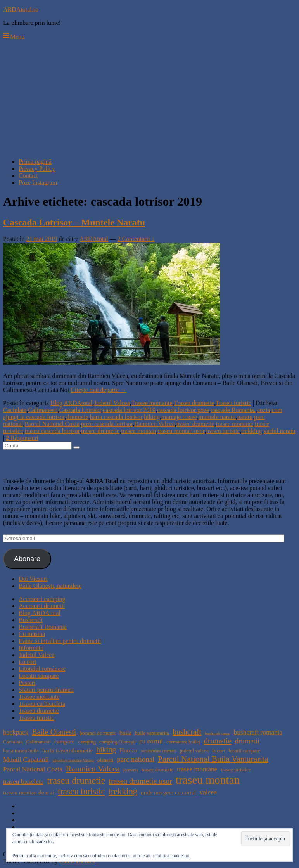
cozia (264, 410)
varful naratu (279, 431)
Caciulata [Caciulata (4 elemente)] (13, 742)
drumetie (77, 417)
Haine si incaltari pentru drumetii (60, 641)
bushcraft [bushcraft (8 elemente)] (187, 732)
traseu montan (138, 431)
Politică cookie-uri (172, 856)
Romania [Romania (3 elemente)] (131, 770)
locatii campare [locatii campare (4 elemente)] (244, 751)
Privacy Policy (37, 169)
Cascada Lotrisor (80, 410)
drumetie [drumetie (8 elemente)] (218, 741)
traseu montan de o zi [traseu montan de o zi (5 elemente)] (29, 792)
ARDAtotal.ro (21, 10)
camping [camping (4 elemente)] (87, 742)
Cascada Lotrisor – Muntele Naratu (74, 222)
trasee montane (235, 424)
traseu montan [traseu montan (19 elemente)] (208, 780)
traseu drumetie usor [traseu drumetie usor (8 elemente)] (141, 781)
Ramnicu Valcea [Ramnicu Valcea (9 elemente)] (93, 769)
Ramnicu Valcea (154, 424)
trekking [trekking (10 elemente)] (123, 791)
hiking (152, 417)
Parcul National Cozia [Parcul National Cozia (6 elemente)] (33, 769)
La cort (28, 662)
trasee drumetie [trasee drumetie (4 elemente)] (157, 770)
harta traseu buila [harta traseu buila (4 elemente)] (21, 751)
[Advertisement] (149, 98)
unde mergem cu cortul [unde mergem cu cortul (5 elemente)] (169, 792)
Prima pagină (35, 162)
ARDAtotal (94, 239)
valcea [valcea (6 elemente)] (208, 792)
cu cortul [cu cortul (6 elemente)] (151, 741)
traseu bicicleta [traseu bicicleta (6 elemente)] (23, 782)
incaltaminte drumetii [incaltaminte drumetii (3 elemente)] (158, 751)
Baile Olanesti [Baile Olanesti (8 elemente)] (54, 732)
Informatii (31, 648)
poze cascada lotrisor (107, 424)
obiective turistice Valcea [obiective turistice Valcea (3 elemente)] (73, 760)
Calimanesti (43, 410)
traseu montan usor (181, 431)
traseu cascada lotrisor (52, 431)
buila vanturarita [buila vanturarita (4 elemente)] (152, 733)
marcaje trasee (179, 417)
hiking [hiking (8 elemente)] (106, 750)
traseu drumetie (100, 431)
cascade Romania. (233, 410)
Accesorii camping (42, 599)
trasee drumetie (195, 424)
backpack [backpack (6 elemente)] (16, 732)
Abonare (27, 559)
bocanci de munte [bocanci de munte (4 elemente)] (98, 733)
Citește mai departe (99, 390)
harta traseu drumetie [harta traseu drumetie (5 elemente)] (67, 750)
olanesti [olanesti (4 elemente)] (105, 760)
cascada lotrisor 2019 (129, 410)
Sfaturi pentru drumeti (46, 690)
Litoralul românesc (42, 669)
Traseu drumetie (194, 403)
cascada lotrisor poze (183, 410)
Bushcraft (31, 620)
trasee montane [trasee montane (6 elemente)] (197, 769)
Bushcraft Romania (43, 627)
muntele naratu (217, 417)
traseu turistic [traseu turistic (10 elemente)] (81, 791)
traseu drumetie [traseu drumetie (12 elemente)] (76, 781)
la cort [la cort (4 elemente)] (219, 751)
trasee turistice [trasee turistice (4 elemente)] (236, 770)
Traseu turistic (233, 403)
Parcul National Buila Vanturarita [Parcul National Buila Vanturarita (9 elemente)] (213, 759)
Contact (28, 176)
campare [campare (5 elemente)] (64, 741)
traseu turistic (223, 431)
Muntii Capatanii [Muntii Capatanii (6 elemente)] (26, 760)
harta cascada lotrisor (116, 417)
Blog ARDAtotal (71, 403)
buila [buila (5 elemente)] (125, 732)
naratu (245, 417)
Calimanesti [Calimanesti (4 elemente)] (38, 742)
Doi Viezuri (33, 579)
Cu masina (32, 634)
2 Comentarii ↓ (136, 239)
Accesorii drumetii (42, 606)
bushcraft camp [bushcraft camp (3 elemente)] (217, 733)
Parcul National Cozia (52, 424)
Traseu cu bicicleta (42, 704)
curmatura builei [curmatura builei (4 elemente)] (183, 742)
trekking (251, 431)
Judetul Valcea (112, 403)
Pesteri (27, 683)
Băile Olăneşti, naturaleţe (50, 586)
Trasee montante (152, 403)
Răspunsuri (22, 438)
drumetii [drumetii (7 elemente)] (247, 741)
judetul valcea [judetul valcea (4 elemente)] (194, 751)
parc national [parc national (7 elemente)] (136, 759)
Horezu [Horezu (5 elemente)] (128, 750)
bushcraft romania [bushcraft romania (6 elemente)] (258, 732)
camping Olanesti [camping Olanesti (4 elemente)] (118, 742)
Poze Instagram (38, 183)
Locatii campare (39, 676)
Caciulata (15, 410)
